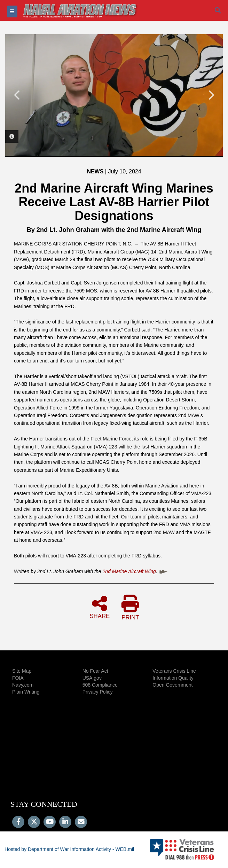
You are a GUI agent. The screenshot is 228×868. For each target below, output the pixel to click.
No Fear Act (95, 671)
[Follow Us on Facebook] (18, 822)
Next (211, 95)
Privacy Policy (98, 692)
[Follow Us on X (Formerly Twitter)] (34, 822)
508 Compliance (100, 685)
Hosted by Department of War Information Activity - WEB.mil (69, 849)
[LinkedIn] (65, 822)
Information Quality (173, 678)
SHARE (100, 607)
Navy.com (23, 685)
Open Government (172, 685)
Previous (17, 95)
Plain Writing (26, 692)
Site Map (22, 671)
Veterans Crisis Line (174, 671)
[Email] (81, 822)
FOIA (18, 678)
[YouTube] (50, 822)
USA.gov (92, 678)
